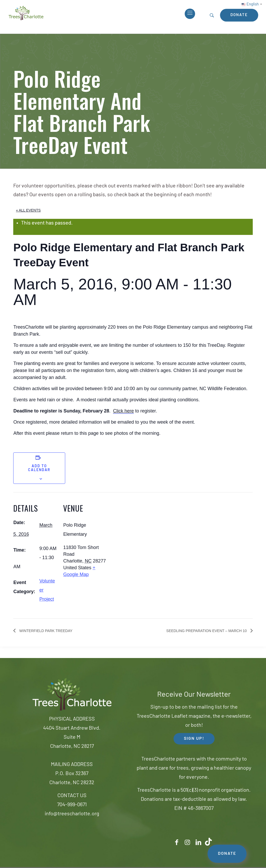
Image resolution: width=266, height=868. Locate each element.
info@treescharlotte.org (72, 814)
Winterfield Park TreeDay (45, 631)
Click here (123, 411)
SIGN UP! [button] (194, 739)
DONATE (227, 854)
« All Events (28, 210)
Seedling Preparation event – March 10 (207, 631)
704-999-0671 (72, 805)
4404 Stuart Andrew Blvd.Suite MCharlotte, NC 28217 (72, 737)
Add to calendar (39, 468)
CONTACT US (72, 796)
